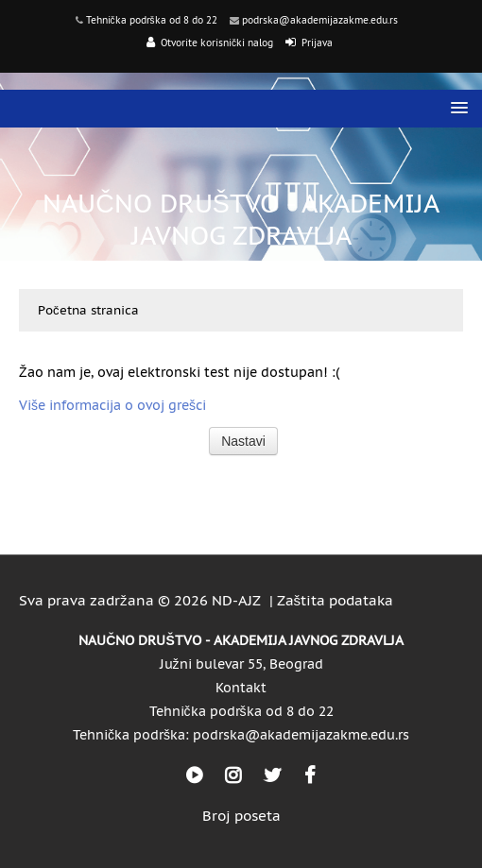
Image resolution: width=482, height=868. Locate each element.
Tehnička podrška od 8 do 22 (152, 20)
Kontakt (241, 688)
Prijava (317, 43)
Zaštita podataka (336, 600)
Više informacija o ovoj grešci (112, 405)
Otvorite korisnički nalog (217, 43)
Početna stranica (88, 310)
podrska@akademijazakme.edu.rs (320, 20)
